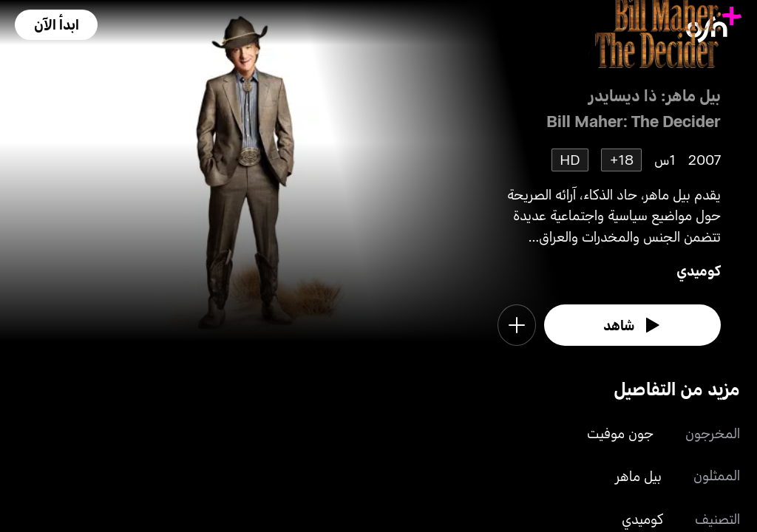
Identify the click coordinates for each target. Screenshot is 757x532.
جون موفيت (620, 433)
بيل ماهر (638, 475)
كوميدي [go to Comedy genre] (699, 270)
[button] (56, 25)
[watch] (632, 325)
